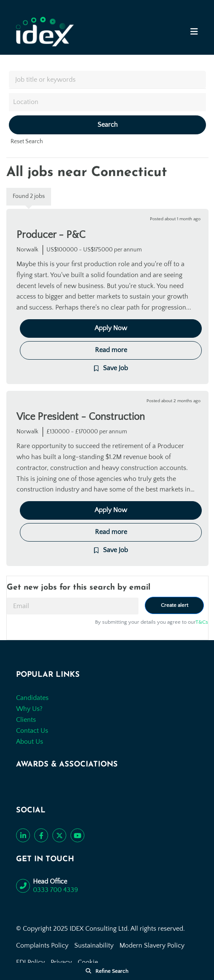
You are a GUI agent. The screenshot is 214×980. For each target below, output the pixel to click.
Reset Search (27, 142)
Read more (111, 350)
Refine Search (112, 971)
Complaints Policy (42, 945)
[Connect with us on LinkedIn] (23, 835)
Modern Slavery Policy (152, 945)
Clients (26, 720)
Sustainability (94, 945)
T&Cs (202, 622)
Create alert (175, 605)
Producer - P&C (51, 235)
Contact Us (32, 731)
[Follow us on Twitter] (59, 835)
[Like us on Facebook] (41, 835)
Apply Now (111, 328)
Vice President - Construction (81, 417)
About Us (30, 742)
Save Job (115, 368)
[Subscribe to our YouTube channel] (77, 835)
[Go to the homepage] (45, 32)
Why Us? (29, 709)
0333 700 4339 (56, 890)
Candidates (32, 698)
